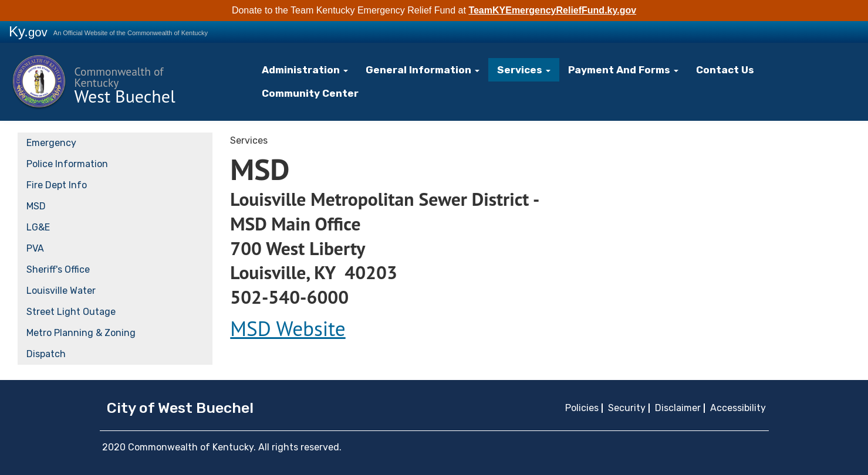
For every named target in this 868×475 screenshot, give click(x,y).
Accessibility (738, 407)
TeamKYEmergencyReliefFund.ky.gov (552, 10)
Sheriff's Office (58, 269)
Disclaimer (678, 407)
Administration (309, 69)
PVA (35, 248)
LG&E (38, 227)
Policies (582, 407)
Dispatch (46, 353)
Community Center (314, 93)
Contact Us (713, 69)
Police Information (67, 163)
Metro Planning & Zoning (81, 332)
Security (627, 407)
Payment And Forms (615, 69)
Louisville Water (61, 290)
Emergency (51, 142)
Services (519, 69)
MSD (36, 206)
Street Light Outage (71, 311)
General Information (422, 69)
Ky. (28, 31)
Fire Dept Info (57, 184)
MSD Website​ (288, 328)
